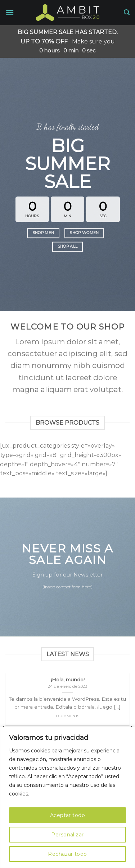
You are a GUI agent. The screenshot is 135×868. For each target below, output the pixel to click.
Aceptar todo (67, 815)
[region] (67, 797)
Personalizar (67, 835)
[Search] (127, 12)
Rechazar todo (67, 854)
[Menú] (10, 12)
